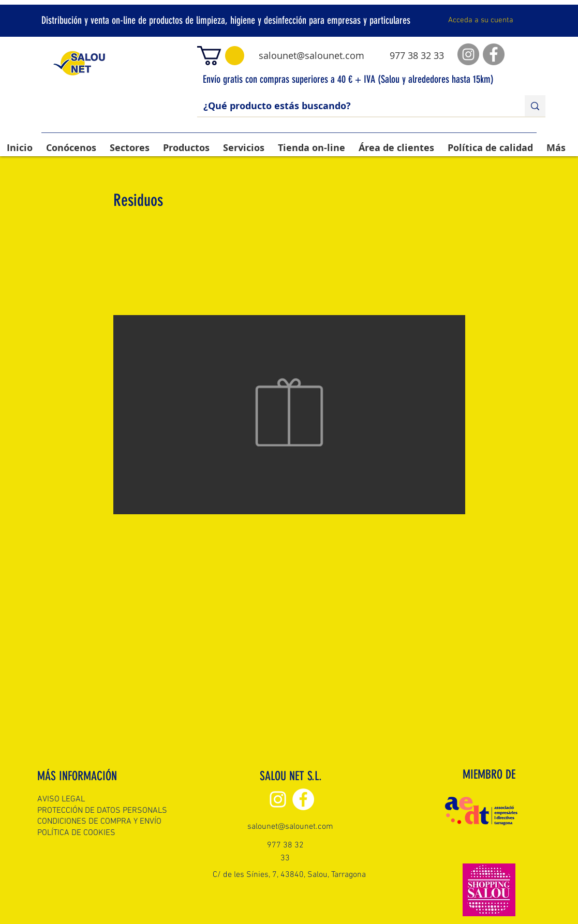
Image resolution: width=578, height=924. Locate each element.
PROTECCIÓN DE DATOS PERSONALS (102, 811)
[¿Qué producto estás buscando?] (353, 106)
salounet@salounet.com (312, 55)
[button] (221, 56)
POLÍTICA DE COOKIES (76, 833)
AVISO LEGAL (61, 799)
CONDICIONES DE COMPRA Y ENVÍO (99, 822)
